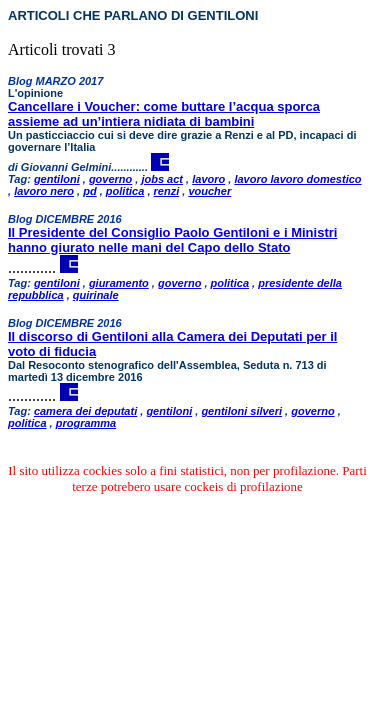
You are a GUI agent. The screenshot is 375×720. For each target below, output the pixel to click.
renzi (167, 191)
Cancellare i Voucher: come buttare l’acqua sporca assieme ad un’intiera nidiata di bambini (164, 114)
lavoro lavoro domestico (297, 179)
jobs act (162, 179)
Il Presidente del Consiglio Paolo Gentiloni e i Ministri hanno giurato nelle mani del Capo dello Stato (172, 240)
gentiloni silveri (241, 411)
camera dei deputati (85, 411)
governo (110, 179)
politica (125, 191)
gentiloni (57, 179)
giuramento (119, 283)
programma (86, 423)
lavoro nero (44, 191)
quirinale (96, 295)
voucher (209, 191)
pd (89, 191)
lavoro (208, 179)
